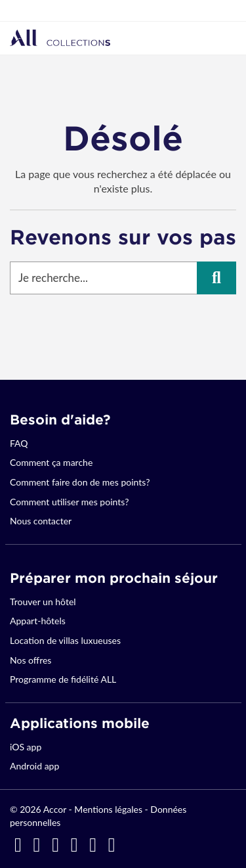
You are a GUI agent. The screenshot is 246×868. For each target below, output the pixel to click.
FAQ (19, 443)
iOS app (26, 747)
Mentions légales (108, 809)
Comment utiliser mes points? (69, 502)
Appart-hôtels (38, 621)
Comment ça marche (51, 462)
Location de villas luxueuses (65, 640)
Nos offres (31, 660)
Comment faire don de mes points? (80, 482)
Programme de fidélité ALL (63, 679)
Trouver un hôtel (43, 602)
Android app (34, 766)
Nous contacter (41, 521)
